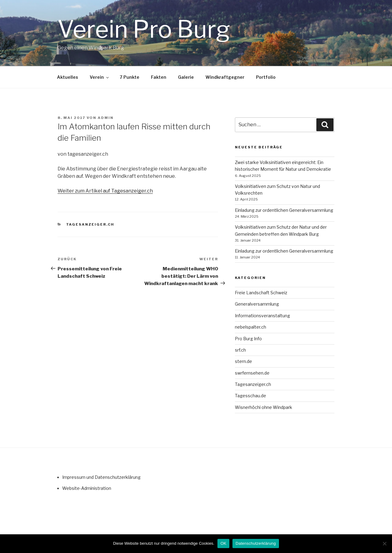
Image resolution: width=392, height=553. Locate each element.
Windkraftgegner (225, 77)
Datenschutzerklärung (256, 543)
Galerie (186, 77)
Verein (100, 77)
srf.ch (240, 350)
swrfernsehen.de (252, 373)
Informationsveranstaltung (262, 316)
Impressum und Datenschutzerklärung (101, 477)
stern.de (243, 361)
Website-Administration (87, 488)
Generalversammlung (257, 304)
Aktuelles (68, 77)
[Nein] (384, 543)
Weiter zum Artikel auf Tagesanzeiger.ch (105, 191)
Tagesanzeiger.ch (90, 224)
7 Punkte (130, 77)
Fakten (159, 77)
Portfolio (266, 77)
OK (223, 543)
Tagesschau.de (251, 396)
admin (106, 118)
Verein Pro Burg (144, 29)
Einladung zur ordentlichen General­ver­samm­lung (284, 210)
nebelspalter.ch (251, 327)
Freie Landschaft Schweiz (261, 293)
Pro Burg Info (248, 339)
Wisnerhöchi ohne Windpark (264, 407)
